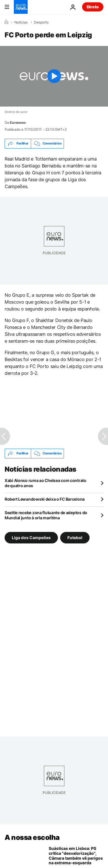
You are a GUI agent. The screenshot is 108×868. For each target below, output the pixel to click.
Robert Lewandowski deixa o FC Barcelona (45, 499)
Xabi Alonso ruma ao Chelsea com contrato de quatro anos (46, 483)
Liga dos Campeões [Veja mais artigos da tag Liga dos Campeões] (31, 537)
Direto (93, 7)
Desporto (41, 22)
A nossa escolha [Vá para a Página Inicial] (32, 837)
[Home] (6, 22)
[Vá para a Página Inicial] (21, 7)
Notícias (21, 22)
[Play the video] (54, 76)
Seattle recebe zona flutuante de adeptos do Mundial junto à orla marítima (46, 515)
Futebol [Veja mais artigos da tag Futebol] (75, 537)
